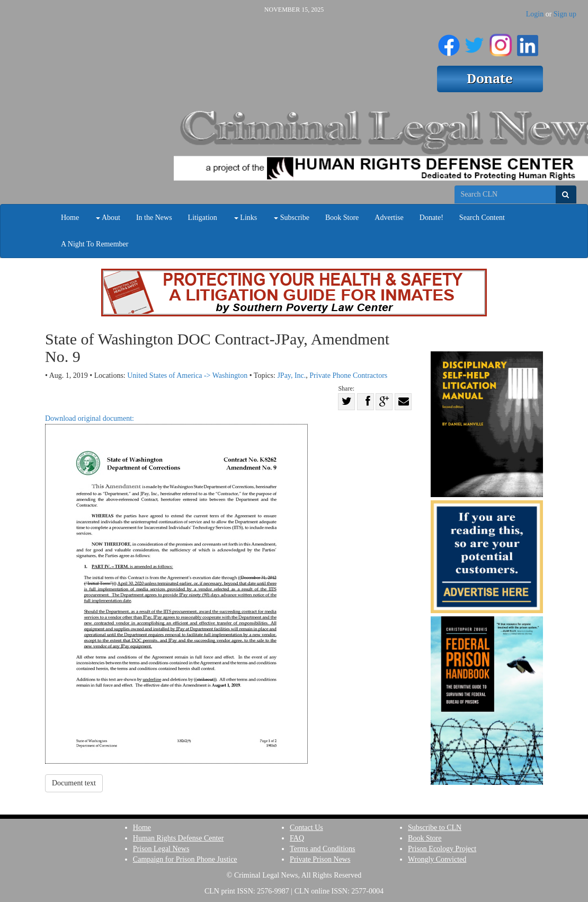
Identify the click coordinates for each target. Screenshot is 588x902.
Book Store (342, 218)
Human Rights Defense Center (178, 838)
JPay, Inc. (291, 375)
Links (246, 218)
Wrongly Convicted (437, 859)
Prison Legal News (161, 849)
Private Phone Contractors (348, 375)
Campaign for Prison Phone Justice (185, 859)
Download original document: (176, 589)
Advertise (389, 218)
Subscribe (292, 218)
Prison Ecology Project (442, 849)
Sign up (565, 14)
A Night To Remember (95, 244)
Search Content (482, 218)
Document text (74, 783)
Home (70, 218)
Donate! (431, 218)
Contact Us (306, 828)
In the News (154, 218)
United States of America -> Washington (187, 375)
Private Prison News (320, 859)
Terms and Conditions (322, 849)
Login (535, 14)
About (108, 218)
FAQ (297, 838)
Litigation (203, 218)
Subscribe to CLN (435, 828)
